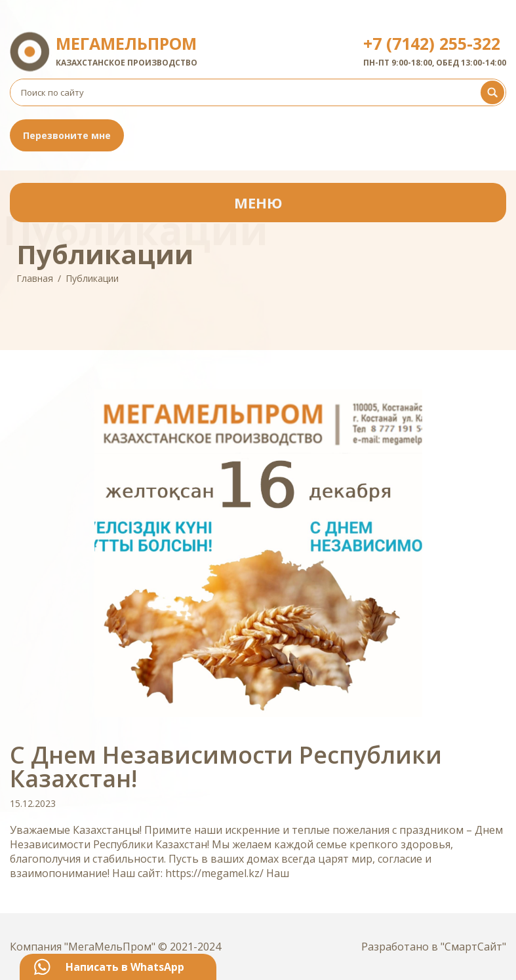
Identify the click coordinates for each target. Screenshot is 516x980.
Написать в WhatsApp (125, 967)
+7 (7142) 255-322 (432, 43)
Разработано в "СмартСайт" (434, 947)
